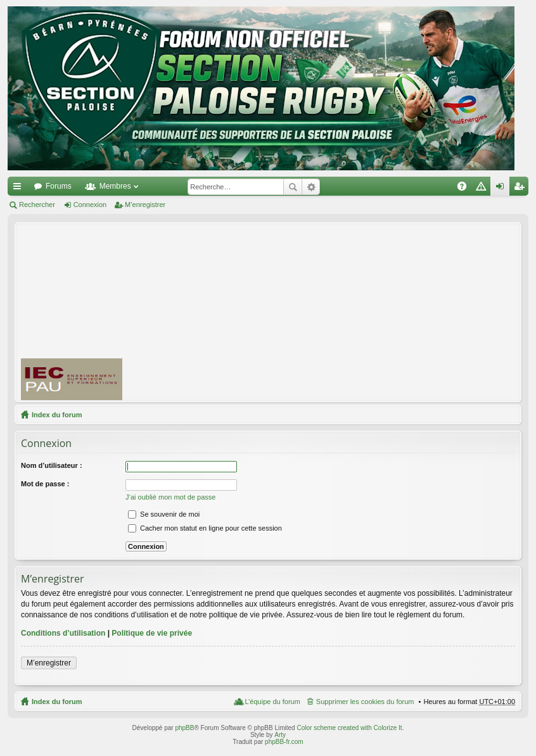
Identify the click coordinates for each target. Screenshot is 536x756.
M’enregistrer (145, 205)
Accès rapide (20, 189)
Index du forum (57, 415)
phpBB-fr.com (284, 742)
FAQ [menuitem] (466, 189)
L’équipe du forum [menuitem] (272, 702)
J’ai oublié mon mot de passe (170, 497)
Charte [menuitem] (483, 189)
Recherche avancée (311, 187)
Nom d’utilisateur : (52, 465)
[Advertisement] (335, 312)
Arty (280, 735)
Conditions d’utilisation (63, 633)
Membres (115, 186)
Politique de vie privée (152, 633)
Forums (59, 186)
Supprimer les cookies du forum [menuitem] (365, 702)
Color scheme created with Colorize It (349, 728)
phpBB (184, 728)
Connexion (90, 205)
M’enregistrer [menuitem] (522, 189)
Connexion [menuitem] (503, 189)
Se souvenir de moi (164, 514)
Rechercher (293, 187)
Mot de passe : (45, 484)
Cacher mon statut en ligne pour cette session (205, 528)
